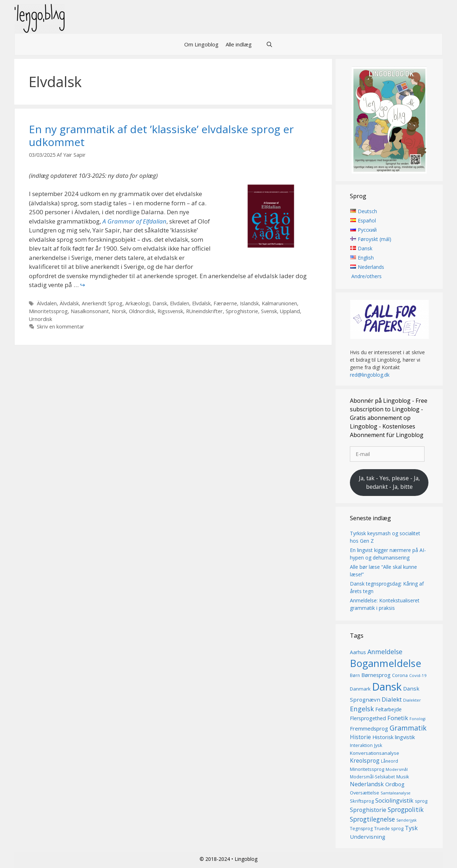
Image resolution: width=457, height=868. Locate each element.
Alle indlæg (239, 44)
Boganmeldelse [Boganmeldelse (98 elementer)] (386, 664)
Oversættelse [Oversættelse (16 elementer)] (365, 793)
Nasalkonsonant (90, 311)
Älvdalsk (69, 303)
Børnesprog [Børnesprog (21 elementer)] (376, 675)
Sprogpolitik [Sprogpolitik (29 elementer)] (406, 810)
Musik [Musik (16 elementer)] (403, 777)
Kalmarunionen (279, 303)
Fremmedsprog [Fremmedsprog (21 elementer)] (369, 728)
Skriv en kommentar (61, 327)
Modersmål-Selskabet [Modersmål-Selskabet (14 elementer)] (372, 777)
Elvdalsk (201, 303)
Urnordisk (41, 319)
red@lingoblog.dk (370, 375)
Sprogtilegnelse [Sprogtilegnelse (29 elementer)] (372, 819)
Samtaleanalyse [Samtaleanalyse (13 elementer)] (396, 793)
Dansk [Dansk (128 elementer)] (387, 687)
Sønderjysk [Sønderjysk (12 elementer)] (406, 820)
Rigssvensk (170, 311)
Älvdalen (47, 303)
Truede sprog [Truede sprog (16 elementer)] (389, 829)
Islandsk (249, 303)
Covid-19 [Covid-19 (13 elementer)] (418, 676)
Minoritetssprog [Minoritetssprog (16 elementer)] (367, 769)
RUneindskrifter (204, 311)
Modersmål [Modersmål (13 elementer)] (397, 769)
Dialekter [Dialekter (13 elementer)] (412, 700)
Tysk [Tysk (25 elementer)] (411, 828)
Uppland (290, 311)
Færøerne (225, 303)
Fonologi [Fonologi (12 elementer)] (418, 719)
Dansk (160, 303)
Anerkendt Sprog (102, 303)
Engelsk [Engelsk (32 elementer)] (362, 709)
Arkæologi (137, 303)
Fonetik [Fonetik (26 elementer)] (398, 718)
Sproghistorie (242, 311)
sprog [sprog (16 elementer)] (421, 801)
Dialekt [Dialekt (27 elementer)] (392, 699)
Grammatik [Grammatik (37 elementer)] (408, 728)
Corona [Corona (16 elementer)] (400, 676)
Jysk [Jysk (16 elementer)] (378, 746)
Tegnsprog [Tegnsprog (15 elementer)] (361, 829)
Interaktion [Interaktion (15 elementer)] (361, 746)
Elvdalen (180, 303)
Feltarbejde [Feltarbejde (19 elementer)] (388, 710)
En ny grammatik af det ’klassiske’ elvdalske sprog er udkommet (161, 136)
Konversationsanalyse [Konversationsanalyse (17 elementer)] (375, 753)
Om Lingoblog (201, 44)
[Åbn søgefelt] (269, 44)
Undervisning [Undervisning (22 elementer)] (368, 837)
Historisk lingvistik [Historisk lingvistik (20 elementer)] (394, 737)
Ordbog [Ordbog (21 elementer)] (395, 784)
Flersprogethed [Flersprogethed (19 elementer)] (368, 718)
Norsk (119, 311)
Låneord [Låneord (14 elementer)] (390, 761)
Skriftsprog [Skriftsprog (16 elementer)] (362, 801)
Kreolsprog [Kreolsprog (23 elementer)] (365, 761)
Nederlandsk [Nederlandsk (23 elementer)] (367, 784)
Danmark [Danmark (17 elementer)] (360, 689)
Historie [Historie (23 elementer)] (360, 737)
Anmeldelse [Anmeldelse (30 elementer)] (385, 652)
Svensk (269, 311)
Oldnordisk (142, 311)
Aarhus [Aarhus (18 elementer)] (358, 652)
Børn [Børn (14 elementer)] (355, 676)
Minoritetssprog (48, 311)
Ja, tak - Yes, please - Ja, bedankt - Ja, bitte (389, 482)
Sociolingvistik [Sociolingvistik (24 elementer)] (394, 801)
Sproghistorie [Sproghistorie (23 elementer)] (368, 810)
